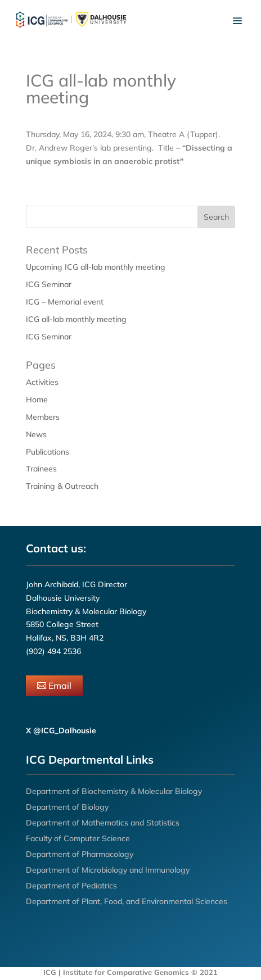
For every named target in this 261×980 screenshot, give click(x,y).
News (36, 434)
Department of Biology (67, 807)
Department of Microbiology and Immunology (108, 870)
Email (60, 686)
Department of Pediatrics (71, 886)
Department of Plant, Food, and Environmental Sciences (127, 901)
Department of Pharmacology (80, 854)
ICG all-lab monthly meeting (76, 319)
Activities (42, 382)
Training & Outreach (62, 486)
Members (43, 417)
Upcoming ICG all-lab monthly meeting (96, 267)
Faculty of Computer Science (78, 838)
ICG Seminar (49, 284)
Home (37, 400)
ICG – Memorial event (65, 302)
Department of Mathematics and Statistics (103, 823)
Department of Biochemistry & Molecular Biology (114, 791)
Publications (48, 452)
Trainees (41, 469)
